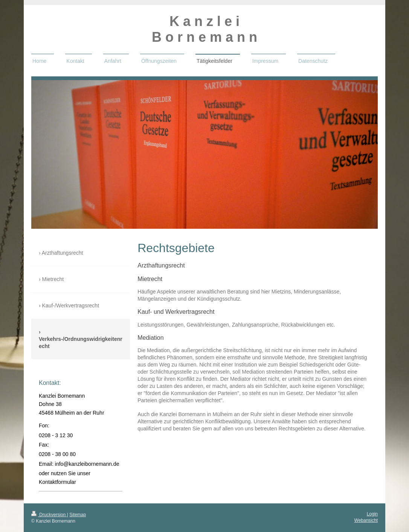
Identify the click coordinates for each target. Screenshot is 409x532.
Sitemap (78, 515)
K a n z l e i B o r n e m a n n (204, 29)
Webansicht (366, 520)
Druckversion (49, 515)
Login (372, 514)
